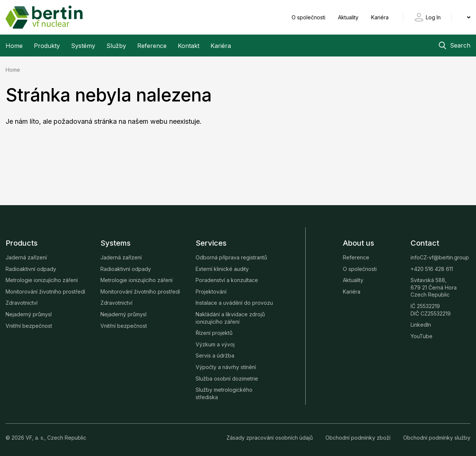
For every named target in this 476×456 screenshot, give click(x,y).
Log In (433, 17)
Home (14, 46)
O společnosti (309, 17)
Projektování (211, 292)
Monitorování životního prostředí (45, 292)
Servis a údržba (215, 355)
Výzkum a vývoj (215, 344)
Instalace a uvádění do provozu (234, 303)
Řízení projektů (214, 333)
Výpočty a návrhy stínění (226, 367)
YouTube (422, 336)
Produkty (47, 46)
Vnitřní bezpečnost (29, 326)
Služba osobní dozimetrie (227, 379)
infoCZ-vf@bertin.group (440, 257)
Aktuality (349, 17)
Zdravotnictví (22, 303)
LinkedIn (421, 325)
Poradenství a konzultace (227, 280)
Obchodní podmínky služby (437, 438)
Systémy (83, 46)
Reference (152, 46)
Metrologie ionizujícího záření (42, 280)
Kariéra (380, 17)
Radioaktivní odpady (31, 269)
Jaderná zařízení (26, 257)
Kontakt (189, 46)
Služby (116, 46)
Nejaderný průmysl (29, 314)
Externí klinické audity (222, 269)
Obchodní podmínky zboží (359, 438)
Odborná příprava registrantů (231, 257)
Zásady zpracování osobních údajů (270, 438)
